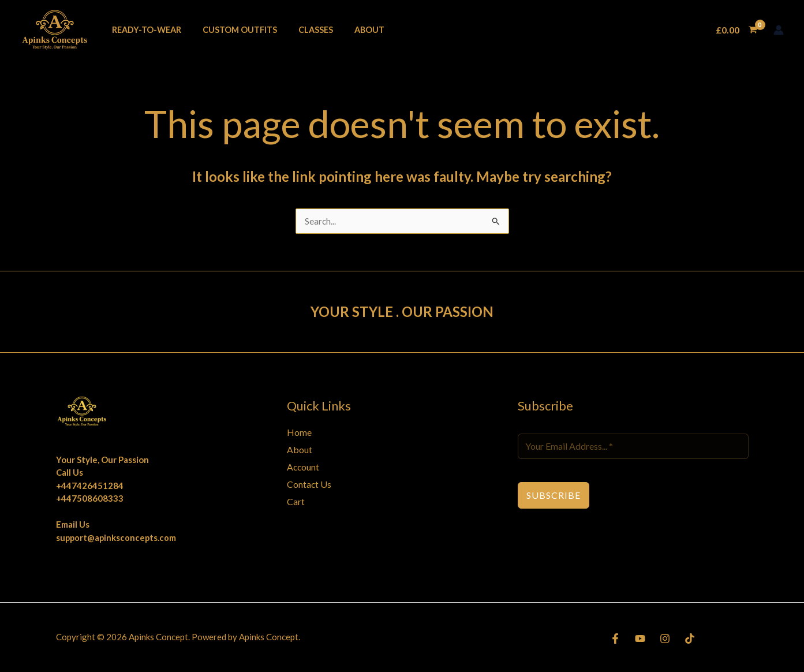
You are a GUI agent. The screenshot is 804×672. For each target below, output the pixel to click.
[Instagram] (665, 639)
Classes (304, 30)
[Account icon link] (779, 30)
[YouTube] (640, 639)
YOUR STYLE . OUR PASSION (402, 312)
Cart (296, 501)
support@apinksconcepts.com (117, 538)
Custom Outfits (232, 30)
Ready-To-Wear (144, 30)
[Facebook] (615, 639)
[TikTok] (690, 639)
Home (299, 433)
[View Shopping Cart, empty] (736, 30)
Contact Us (309, 484)
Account (304, 467)
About (353, 30)
